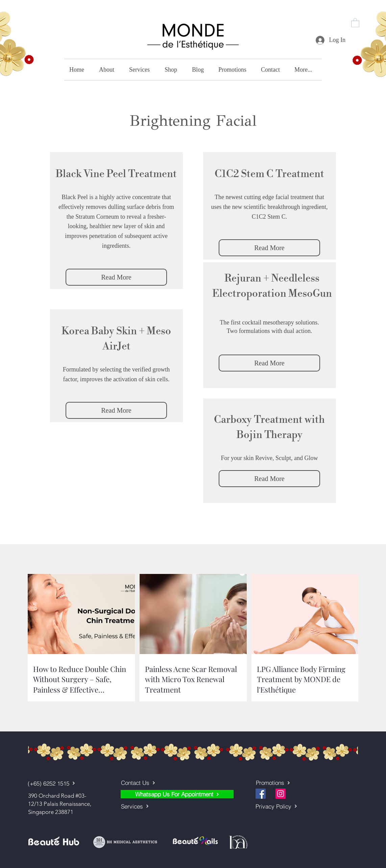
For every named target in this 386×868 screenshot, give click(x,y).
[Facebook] (261, 794)
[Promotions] (290, 783)
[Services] (155, 806)
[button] (355, 22)
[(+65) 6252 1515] (54, 783)
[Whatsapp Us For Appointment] (177, 794)
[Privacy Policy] (289, 806)
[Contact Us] (155, 783)
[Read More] (116, 277)
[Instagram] (281, 794)
